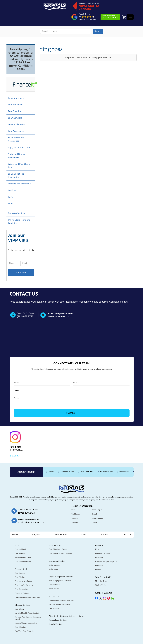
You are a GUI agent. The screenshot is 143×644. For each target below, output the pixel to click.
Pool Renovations (22, 579)
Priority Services (56, 613)
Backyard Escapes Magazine (106, 551)
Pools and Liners (16, 88)
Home (15, 524)
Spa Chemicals (15, 108)
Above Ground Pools (23, 547)
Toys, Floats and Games (19, 138)
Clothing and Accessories (20, 174)
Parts (11, 187)
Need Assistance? (110, 7)
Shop (11, 194)
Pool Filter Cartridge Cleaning (60, 543)
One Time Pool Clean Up (25, 621)
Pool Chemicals (15, 102)
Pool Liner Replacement (24, 575)
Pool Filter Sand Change (58, 539)
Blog (97, 539)
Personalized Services (58, 610)
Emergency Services (57, 551)
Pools (17, 535)
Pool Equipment (16, 95)
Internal (104, 524)
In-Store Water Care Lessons (60, 594)
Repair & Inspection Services (61, 566)
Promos (98, 559)
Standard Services (22, 559)
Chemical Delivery (22, 583)
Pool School (54, 586)
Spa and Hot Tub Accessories (16, 166)
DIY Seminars (54, 598)
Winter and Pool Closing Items (19, 156)
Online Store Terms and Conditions (19, 212)
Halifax (51, 461)
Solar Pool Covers (16, 115)
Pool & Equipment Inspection (60, 570)
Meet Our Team (101, 571)
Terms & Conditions (17, 204)
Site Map (127, 524)
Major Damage (54, 555)
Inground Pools (21, 539)
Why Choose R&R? (103, 567)
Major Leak (53, 559)
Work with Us (61, 524)
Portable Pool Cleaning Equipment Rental (28, 608)
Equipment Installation (24, 571)
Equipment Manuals (103, 543)
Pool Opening (20, 563)
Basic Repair (54, 578)
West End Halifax (106, 461)
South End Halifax (67, 461)
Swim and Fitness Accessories (16, 146)
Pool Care (99, 547)
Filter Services (55, 535)
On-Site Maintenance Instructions (28, 587)
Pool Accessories (16, 121)
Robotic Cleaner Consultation (26, 613)
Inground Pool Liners (23, 551)
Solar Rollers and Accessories (16, 130)
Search (98, 21)
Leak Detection (55, 574)
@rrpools (15, 445)
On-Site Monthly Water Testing (27, 603)
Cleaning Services (22, 595)
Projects (36, 524)
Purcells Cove (124, 461)
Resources (99, 535)
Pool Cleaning (20, 617)
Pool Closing (20, 567)
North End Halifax (87, 461)
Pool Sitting (19, 599)
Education (99, 555)
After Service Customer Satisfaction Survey (67, 606)
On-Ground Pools (22, 543)
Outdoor (12, 181)
